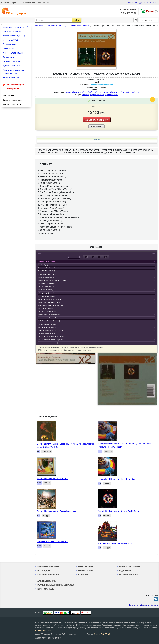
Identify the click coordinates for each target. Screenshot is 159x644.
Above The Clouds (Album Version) (50, 299)
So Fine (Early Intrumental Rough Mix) (51, 340)
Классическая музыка (48, 574)
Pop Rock (85, 95)
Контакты (132, 2)
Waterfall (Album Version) (47, 271)
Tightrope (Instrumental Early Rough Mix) (52, 330)
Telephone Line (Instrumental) (48, 343)
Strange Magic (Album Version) (48, 293)
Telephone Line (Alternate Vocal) (49, 318)
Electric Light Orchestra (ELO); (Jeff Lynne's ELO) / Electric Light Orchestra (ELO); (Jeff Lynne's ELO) (102, 92)
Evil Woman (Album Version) (48, 274)
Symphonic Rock (111, 95)
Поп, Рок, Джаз (44, 571)
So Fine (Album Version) (46, 287)
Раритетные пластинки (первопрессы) (14, 72)
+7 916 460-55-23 (128, 13)
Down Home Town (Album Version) (50, 302)
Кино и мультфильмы (13, 53)
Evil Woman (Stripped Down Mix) (49, 321)
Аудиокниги (8, 57)
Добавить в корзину (96, 120)
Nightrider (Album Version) (47, 283)
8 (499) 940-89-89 (43, 630)
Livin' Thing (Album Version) (47, 296)
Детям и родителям (12, 61)
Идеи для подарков (12, 104)
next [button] (106, 257)
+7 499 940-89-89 (128, 9)
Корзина (152, 11)
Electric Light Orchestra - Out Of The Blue (117, 479)
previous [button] (86, 257)
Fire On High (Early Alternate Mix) (49, 315)
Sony (99, 90)
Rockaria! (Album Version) (47, 277)
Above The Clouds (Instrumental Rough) (51, 337)
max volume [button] (80, 257)
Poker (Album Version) (46, 290)
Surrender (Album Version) (47, 324)
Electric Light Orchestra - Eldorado (52, 479)
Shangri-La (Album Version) (47, 312)
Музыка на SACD (11, 40)
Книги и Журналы (11, 77)
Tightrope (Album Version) (47, 262)
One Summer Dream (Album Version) (51, 305)
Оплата (153, 2)
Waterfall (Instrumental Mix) (47, 333)
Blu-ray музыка (10, 44)
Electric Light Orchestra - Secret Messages (56, 511)
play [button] (96, 233)
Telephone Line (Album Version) (49, 268)
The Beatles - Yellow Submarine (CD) (115, 543)
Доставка (143, 2)
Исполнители (9, 96)
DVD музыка (8, 49)
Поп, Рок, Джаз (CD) (12, 31)
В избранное (96, 126)
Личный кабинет (147, 21)
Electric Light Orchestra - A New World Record (119, 511)
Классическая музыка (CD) (15, 36)
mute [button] (69, 257)
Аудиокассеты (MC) (12, 66)
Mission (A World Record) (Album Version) (52, 280)
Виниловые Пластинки (48, 567)
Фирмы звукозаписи (12, 100)
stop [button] (99, 257)
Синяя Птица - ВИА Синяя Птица (52, 542)
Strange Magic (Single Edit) (47, 327)
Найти (77, 20)
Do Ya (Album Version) (46, 309)
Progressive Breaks (97, 95)
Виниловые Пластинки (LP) (16, 27)
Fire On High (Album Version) (48, 265)
